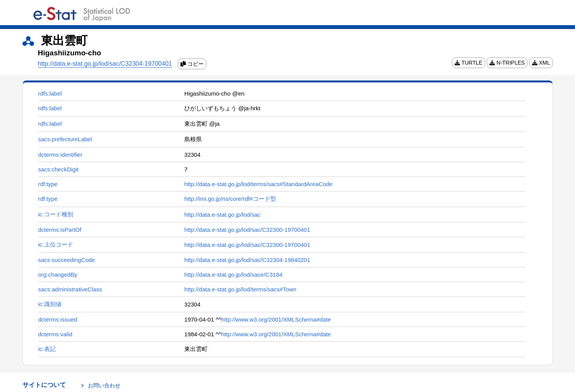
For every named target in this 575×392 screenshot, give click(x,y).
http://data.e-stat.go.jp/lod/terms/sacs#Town (240, 289)
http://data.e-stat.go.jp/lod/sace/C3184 (233, 275)
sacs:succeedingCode (67, 260)
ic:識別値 (50, 304)
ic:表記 (47, 349)
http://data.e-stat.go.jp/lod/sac (222, 215)
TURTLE (469, 63)
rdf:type (48, 184)
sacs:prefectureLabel (65, 139)
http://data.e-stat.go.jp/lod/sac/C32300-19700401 (247, 230)
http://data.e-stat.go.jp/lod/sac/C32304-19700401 (105, 64)
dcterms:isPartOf (60, 230)
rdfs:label (50, 93)
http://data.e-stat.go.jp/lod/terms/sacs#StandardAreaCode (258, 184)
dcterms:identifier (60, 155)
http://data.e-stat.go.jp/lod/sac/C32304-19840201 (247, 260)
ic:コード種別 (56, 214)
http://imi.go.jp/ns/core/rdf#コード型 (230, 199)
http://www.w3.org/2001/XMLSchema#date (276, 319)
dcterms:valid (55, 334)
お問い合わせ (104, 385)
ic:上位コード (56, 244)
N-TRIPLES (507, 63)
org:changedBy (58, 275)
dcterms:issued (58, 319)
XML (541, 63)
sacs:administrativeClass (70, 289)
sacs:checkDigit (58, 169)
